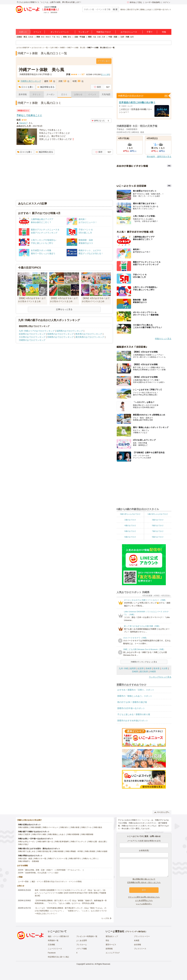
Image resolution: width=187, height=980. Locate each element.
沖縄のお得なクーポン (27, 842)
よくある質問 (82, 940)
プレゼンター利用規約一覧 (87, 936)
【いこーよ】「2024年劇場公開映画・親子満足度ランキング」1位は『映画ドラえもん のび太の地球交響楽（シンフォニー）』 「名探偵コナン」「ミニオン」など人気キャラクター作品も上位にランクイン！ (71, 911)
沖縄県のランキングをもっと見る (144, 662)
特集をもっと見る (163, 339)
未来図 (137, 940)
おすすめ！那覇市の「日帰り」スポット (136, 690)
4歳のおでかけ (130, 525)
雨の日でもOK (133, 10)
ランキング (83, 32)
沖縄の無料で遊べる (45, 842)
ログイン (167, 2)
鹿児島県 (144, 672)
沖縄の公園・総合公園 (97, 842)
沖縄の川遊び (23, 844)
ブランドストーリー (142, 936)
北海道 (31, 37)
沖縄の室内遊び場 (44, 851)
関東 (38, 37)
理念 (107, 940)
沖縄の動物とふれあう (57, 834)
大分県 (164, 668)
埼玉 (58, 37)
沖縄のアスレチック (78, 842)
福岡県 (133, 668)
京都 (99, 37)
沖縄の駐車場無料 (62, 842)
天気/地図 (106, 94)
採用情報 (109, 949)
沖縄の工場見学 (24, 834)
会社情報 (137, 945)
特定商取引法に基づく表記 (58, 957)
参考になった (98, 121)
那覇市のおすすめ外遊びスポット (133, 721)
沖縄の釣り (64, 827)
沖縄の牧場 (75, 827)
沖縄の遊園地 (23, 827)
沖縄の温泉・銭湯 (25, 859)
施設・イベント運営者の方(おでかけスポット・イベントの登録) (57, 882)
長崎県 (149, 668)
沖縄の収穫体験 (73, 834)
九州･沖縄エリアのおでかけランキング (37, 331)
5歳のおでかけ (158, 525)
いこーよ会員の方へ (144, 904)
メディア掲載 (82, 949)
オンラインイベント (60, 32)
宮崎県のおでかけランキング (60, 337)
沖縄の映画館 (58, 851)
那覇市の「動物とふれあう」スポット (135, 696)
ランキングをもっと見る (160, 677)
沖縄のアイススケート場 (57, 859)
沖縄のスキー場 (40, 859)
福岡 (132, 37)
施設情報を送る (46, 87)
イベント (37, 32)
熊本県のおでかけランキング (89, 334)
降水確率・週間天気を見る (159, 157)
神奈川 (48, 37)
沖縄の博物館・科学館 (74, 851)
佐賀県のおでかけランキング (32, 334)
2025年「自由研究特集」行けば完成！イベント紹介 (38, 873)
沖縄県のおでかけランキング (32, 340)
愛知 (69, 37)
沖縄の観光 (98, 827)
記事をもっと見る (64, 309)
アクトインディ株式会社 (136, 932)
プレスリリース (140, 949)
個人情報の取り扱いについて (144, 879)
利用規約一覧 (53, 940)
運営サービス (111, 945)
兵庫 (103, 37)
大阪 (94, 37)
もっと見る (105, 918)
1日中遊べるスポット (163, 10)
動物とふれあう (147, 10)
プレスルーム (82, 945)
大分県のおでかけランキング (32, 337)
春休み (123, 10)
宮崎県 (135, 672)
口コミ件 (105, 74)
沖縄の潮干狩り (75, 859)
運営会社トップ (112, 936)
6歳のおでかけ (130, 531)
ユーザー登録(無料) (153, 2)
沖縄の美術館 (90, 851)
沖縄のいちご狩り (90, 859)
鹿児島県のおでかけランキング (90, 337)
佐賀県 (141, 668)
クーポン (51, 94)
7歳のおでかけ (158, 531)
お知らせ (78, 94)
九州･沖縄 (123, 668)
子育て (150, 32)
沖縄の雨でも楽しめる (27, 851)
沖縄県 (153, 672)
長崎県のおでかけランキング (60, 334)
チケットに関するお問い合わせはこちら (144, 897)
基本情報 (23, 94)
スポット (23, 32)
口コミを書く (26, 87)
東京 (43, 37)
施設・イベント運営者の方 (58, 936)
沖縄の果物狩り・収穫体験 (28, 861)
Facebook (52, 953)
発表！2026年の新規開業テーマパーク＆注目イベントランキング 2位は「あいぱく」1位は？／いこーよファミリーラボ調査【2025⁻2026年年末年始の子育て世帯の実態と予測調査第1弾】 (70, 893)
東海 (65, 37)
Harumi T (23, 123)
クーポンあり (104, 61)
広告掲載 (51, 945)
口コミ (64, 94)
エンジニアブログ (113, 953)
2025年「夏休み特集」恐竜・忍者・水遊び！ (36, 870)
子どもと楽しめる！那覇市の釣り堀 (134, 714)
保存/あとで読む (135, 2)
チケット (37, 94)
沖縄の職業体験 (87, 834)
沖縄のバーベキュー (50, 827)
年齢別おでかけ (104, 32)
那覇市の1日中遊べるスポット (131, 708)
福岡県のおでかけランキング (70, 331)
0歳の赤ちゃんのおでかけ (130, 514)
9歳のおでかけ (158, 537)
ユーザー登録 (23, 882)
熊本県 (156, 668)
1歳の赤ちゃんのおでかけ (158, 514)
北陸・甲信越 (80, 37)
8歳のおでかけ (130, 537)
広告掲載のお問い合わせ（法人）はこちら (144, 882)
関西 (90, 37)
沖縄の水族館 (102, 851)
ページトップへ (162, 812)
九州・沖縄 (125, 37)
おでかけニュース (129, 32)
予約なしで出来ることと (29, 115)
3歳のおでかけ (158, 520)
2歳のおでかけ (130, 520)
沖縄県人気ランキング (31, 81)
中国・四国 (113, 37)
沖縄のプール (86, 827)
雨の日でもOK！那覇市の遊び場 (132, 702)
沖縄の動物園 (36, 827)
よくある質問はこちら (144, 900)
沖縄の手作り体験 (39, 834)
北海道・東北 (22, 37)
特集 (164, 32)
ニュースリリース (55, 949)
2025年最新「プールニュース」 (69, 870)
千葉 (54, 37)
